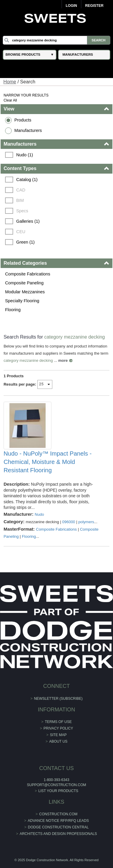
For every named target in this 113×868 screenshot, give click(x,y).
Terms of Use (58, 722)
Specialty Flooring (22, 301)
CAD (21, 190)
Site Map (58, 735)
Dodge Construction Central (58, 827)
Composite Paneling (24, 283)
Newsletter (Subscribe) (58, 699)
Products (23, 120)
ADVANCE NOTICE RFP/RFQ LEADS (58, 821)
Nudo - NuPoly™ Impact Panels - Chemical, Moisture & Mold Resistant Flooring (48, 462)
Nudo (39, 514)
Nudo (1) (25, 155)
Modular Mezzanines (25, 292)
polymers (86, 522)
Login (71, 6)
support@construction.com (56, 785)
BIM (20, 200)
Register (94, 6)
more (63, 360)
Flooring (13, 310)
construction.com (58, 814)
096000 (69, 522)
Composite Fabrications (28, 274)
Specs (22, 211)
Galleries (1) (28, 221)
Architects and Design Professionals (58, 834)
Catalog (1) (27, 180)
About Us (58, 741)
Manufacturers (28, 130)
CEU (21, 232)
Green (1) (25, 242)
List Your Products (58, 791)
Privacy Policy (58, 728)
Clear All (10, 100)
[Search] (56, 40)
